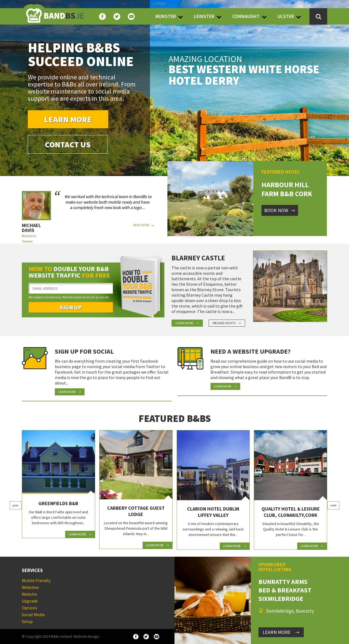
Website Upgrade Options (30, 601)
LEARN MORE (281, 632)
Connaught (246, 16)
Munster (166, 16)
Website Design (86, 636)
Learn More (68, 119)
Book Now (280, 210)
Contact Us (68, 144)
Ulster (286, 16)
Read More (144, 225)
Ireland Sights (227, 323)
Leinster (204, 16)
